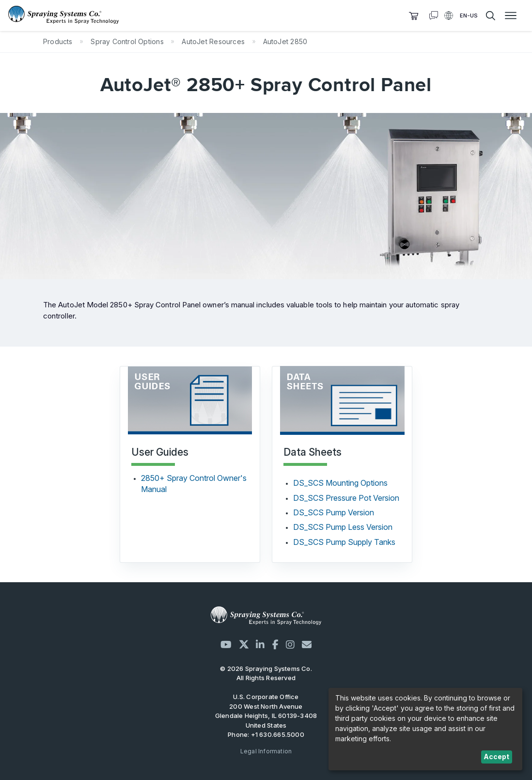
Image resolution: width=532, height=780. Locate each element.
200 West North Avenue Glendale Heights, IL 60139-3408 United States (266, 716)
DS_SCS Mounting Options (340, 483)
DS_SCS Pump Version (334, 512)
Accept (496, 756)
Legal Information (266, 751)
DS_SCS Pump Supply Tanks (344, 542)
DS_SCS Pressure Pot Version (346, 498)
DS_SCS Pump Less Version (343, 527)
